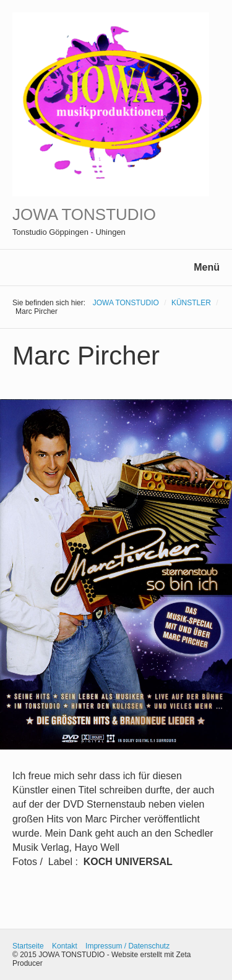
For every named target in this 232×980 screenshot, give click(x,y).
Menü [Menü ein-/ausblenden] (207, 267)
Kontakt (65, 946)
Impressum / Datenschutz (127, 946)
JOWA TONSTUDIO (84, 214)
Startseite (28, 946)
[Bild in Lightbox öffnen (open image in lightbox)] (116, 574)
